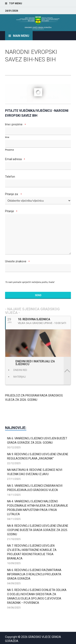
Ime (7, 137)
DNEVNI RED (20, 370)
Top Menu (16, 3)
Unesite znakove (18, 262)
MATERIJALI (20, 377)
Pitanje (12, 211)
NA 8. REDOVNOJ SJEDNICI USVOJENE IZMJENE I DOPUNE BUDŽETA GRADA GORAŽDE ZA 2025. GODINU (38, 530)
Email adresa (16, 159)
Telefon (10, 177)
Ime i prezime (16, 125)
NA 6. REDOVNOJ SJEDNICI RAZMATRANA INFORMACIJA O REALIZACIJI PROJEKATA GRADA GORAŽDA (34, 574)
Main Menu (21, 36)
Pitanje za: (14, 194)
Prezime (9, 150)
